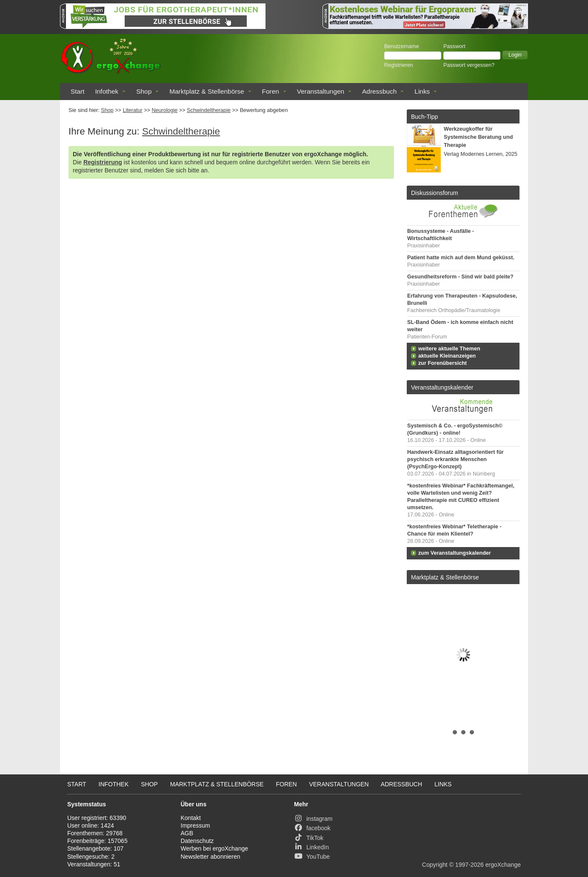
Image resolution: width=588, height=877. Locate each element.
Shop (144, 91)
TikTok (309, 838)
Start (78, 91)
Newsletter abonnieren (211, 857)
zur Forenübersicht (442, 363)
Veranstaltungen (321, 91)
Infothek (107, 91)
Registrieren (399, 65)
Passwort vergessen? (469, 65)
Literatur (132, 110)
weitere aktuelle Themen (449, 349)
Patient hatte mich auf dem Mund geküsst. (461, 258)
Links (422, 91)
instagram (313, 819)
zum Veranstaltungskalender (455, 553)
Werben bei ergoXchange (215, 848)
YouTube (312, 857)
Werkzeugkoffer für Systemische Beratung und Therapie (478, 137)
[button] (515, 55)
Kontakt (191, 818)
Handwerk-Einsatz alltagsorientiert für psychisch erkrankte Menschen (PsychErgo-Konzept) (455, 459)
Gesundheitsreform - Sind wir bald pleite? (460, 277)
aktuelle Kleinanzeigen (447, 356)
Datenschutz (197, 841)
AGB (187, 833)
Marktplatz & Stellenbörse (207, 91)
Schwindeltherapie (209, 110)
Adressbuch (379, 91)
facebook (312, 828)
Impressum (196, 825)
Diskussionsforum (434, 193)
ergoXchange (503, 865)
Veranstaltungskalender (442, 387)
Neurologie (164, 110)
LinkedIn (311, 847)
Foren (271, 91)
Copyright (435, 865)
